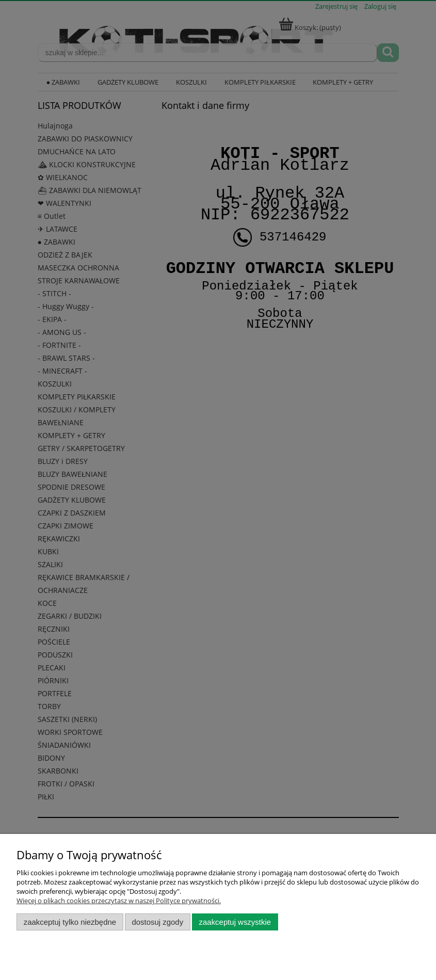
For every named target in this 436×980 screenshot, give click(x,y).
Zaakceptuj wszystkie (235, 922)
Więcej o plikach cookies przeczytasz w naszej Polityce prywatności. (119, 901)
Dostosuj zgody (157, 922)
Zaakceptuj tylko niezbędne (70, 922)
